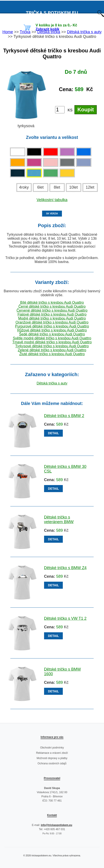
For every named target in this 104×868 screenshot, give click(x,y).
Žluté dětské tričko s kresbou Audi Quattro (52, 354)
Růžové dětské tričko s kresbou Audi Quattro (52, 330)
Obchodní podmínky (52, 748)
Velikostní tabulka (52, 200)
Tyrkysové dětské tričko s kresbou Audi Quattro (52, 346)
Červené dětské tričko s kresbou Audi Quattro (52, 310)
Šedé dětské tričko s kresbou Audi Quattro (52, 334)
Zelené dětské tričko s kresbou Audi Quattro (52, 350)
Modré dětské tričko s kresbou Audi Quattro (52, 318)
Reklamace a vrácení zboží (52, 753)
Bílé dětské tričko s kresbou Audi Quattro (52, 303)
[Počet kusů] (60, 110)
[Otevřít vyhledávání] (101, 16)
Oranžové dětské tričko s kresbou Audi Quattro (52, 322)
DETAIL (54, 433)
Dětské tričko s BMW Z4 (65, 568)
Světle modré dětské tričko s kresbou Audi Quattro (52, 338)
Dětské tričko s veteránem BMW (59, 520)
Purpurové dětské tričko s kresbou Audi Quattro (52, 326)
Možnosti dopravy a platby (52, 758)
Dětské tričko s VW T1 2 (65, 618)
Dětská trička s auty (52, 383)
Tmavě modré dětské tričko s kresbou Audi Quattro (52, 342)
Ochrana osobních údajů (52, 763)
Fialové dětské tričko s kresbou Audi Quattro (52, 314)
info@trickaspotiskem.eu (56, 825)
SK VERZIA (52, 214)
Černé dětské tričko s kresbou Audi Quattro (52, 306)
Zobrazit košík (48, 29)
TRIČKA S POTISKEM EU (52, 13)
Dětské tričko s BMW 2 (64, 416)
